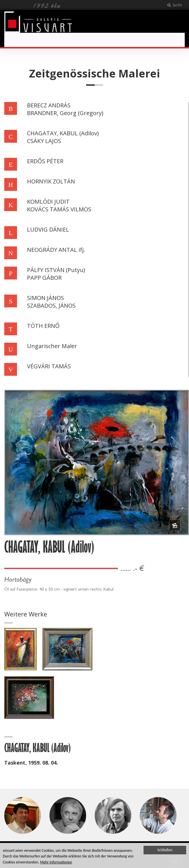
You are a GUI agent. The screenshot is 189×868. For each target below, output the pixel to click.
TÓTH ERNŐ (43, 326)
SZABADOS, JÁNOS (51, 306)
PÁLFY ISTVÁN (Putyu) (56, 270)
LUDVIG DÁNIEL (48, 229)
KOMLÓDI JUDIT (48, 202)
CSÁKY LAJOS (44, 141)
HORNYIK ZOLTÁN (51, 181)
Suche (175, 5)
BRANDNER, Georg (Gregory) (65, 113)
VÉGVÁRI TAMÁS (49, 366)
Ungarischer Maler (52, 346)
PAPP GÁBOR (44, 278)
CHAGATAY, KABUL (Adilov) (63, 133)
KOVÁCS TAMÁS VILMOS (59, 209)
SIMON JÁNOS (45, 298)
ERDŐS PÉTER (45, 161)
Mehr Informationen (56, 863)
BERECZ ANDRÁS (49, 105)
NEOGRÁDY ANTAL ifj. (56, 250)
